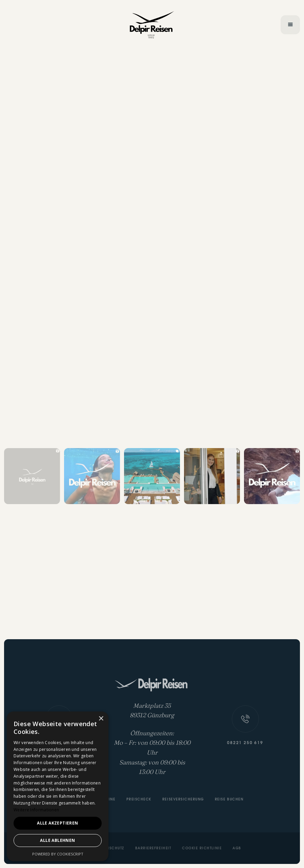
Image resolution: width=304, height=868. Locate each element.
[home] (152, 25)
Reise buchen (229, 800)
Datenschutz (110, 849)
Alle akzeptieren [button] (57, 823)
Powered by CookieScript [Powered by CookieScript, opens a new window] (58, 854)
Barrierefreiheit (153, 849)
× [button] (101, 719)
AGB (237, 849)
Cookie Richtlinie (202, 849)
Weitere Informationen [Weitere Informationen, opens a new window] (36, 810)
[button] (290, 25)
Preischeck (139, 800)
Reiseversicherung (183, 800)
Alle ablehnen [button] (57, 840)
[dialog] (58, 786)
